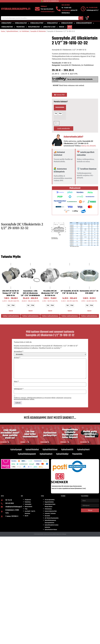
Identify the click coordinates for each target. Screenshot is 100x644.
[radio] (56, 114)
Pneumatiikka (22, 27)
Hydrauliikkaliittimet (38, 23)
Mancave (63, 27)
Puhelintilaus (28, 502)
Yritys (26, 509)
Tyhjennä (11, 311)
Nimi (16, 381)
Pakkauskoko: (60, 107)
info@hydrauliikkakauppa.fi (48, 12)
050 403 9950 (66, 5)
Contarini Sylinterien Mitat (51, 511)
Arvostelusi (19, 351)
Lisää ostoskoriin (64, 128)
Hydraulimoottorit (8, 27)
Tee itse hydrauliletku (50, 500)
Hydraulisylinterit (68, 23)
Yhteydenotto (28, 500)
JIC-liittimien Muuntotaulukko (52, 518)
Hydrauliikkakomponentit (85, 23)
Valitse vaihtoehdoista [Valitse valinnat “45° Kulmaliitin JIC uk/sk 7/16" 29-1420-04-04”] (70, 316)
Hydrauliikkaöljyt (62, 454)
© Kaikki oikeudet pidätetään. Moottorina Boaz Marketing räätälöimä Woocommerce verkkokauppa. (50, 534)
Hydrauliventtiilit (54, 23)
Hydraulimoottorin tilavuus (51, 530)
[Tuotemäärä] (57, 123)
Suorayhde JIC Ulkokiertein (38, 31)
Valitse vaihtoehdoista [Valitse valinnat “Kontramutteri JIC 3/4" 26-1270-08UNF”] (89, 316)
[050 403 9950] (58, 9)
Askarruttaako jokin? (73, 137)
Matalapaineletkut (35, 27)
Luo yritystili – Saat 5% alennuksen (30, 512)
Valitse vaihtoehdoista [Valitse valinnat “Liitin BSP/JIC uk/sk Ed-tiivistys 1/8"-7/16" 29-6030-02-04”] (11, 316)
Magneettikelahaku (49, 502)
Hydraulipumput (8, 23)
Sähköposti (44, 6)
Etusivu (3, 31)
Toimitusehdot (28, 504)
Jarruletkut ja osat (51, 27)
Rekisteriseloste (28, 507)
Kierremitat (47, 516)
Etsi (81, 18)
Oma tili (26, 516)
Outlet (70, 27)
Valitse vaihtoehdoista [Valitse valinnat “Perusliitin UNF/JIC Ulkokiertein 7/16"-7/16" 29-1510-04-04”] (50, 316)
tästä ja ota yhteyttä (88, 146)
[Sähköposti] (37, 9)
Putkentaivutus (48, 509)
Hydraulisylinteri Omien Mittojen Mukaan (50, 506)
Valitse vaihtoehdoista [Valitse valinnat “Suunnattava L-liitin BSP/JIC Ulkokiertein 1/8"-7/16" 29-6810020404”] (30, 316)
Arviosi (17, 358)
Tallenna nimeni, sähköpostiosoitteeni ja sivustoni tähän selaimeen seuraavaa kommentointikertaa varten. (43, 399)
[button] (59, 95)
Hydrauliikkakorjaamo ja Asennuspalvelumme (50, 522)
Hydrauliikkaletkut (22, 23)
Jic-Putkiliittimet (24, 31)
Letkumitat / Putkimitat (50, 514)
